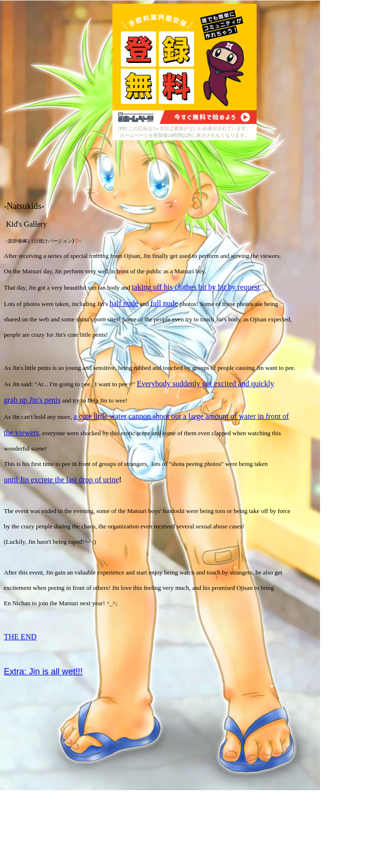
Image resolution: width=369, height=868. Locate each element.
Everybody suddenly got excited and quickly (206, 384)
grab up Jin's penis (32, 400)
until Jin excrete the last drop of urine (61, 480)
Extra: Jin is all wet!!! (43, 672)
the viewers (21, 433)
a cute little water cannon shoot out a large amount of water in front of (181, 416)
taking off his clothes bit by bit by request (196, 287)
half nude (124, 303)
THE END (20, 637)
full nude (164, 303)
